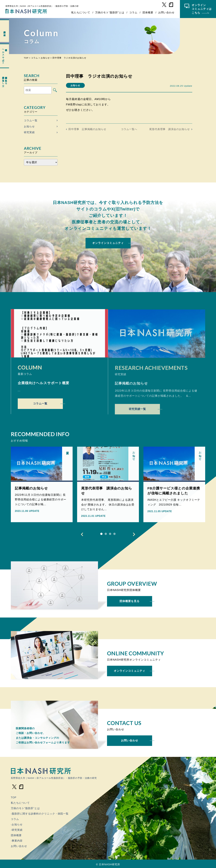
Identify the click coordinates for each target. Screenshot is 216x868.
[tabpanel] (42, 486)
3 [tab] (110, 535)
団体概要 (148, 13)
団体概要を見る (129, 601)
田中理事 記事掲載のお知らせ (87, 129)
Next (134, 536)
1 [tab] (101, 535)
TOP (14, 797)
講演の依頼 (5, 31)
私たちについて (81, 13)
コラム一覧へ (129, 129)
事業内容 (17, 841)
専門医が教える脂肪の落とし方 (5, 79)
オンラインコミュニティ (108, 243)
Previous (82, 536)
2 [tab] (106, 535)
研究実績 (29, 132)
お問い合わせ (166, 13)
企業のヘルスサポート (5, 55)
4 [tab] (114, 535)
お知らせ (29, 127)
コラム (133, 13)
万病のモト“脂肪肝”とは (110, 13)
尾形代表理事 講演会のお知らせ (170, 129)
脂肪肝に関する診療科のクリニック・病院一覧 (40, 814)
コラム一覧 (31, 121)
